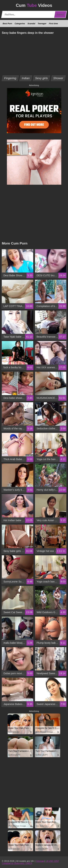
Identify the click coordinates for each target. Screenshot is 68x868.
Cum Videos (34, 5)
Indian (26, 78)
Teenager (42, 23)
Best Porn (7, 23)
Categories (20, 23)
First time (53, 23)
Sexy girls (42, 78)
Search (60, 15)
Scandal (31, 23)
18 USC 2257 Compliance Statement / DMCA (30, 862)
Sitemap (40, 861)
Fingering (10, 78)
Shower (58, 78)
